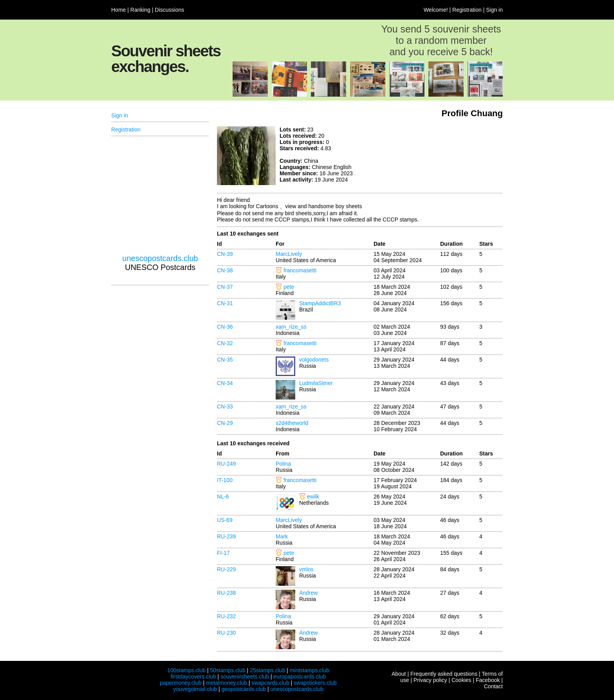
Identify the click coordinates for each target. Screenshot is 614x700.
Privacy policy (430, 680)
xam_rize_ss (291, 327)
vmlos (306, 569)
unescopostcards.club (160, 258)
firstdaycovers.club (193, 677)
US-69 (225, 520)
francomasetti (300, 270)
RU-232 (226, 616)
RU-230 (226, 633)
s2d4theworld (292, 423)
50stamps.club (228, 670)
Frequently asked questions (444, 674)
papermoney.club (181, 683)
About (399, 674)
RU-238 (226, 593)
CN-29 (225, 423)
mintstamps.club (310, 670)
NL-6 (223, 497)
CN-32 (225, 343)
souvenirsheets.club (245, 677)
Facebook (488, 680)
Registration (467, 10)
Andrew (308, 593)
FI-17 (223, 553)
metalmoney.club (227, 683)
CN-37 (225, 287)
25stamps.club (267, 670)
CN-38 (225, 270)
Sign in (494, 10)
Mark (282, 536)
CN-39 (225, 254)
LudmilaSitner (316, 383)
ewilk (313, 497)
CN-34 (225, 383)
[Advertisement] (444, 156)
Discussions (170, 10)
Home (118, 10)
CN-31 (225, 303)
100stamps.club (186, 670)
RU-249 (226, 464)
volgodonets (314, 360)
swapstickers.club (315, 683)
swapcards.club (270, 683)
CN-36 (225, 327)
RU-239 (226, 536)
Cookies (461, 680)
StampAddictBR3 (320, 303)
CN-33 (225, 407)
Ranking (140, 10)
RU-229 (226, 569)
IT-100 (225, 480)
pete (289, 287)
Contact (493, 686)
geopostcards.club (244, 689)
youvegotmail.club (195, 689)
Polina (283, 464)
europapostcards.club (300, 677)
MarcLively (289, 254)
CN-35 (225, 360)
